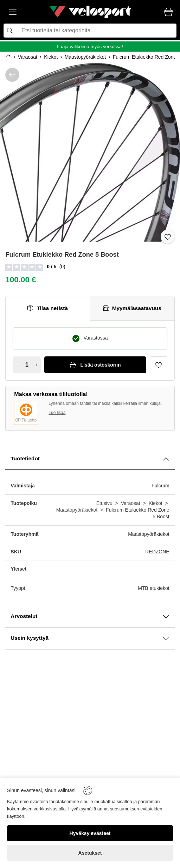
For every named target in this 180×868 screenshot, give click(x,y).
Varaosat (131, 503)
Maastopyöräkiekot (77, 510)
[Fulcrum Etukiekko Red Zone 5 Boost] (90, 152)
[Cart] (168, 12)
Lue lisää (57, 413)
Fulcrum (160, 486)
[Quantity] (27, 365)
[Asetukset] (90, 853)
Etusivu (104, 503)
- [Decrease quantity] (17, 365)
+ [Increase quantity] (37, 365)
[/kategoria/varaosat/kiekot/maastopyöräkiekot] (12, 75)
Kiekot (156, 503)
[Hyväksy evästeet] (90, 833)
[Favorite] (159, 365)
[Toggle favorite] (168, 237)
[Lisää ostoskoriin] (95, 365)
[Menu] (13, 13)
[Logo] (90, 12)
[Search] (90, 31)
